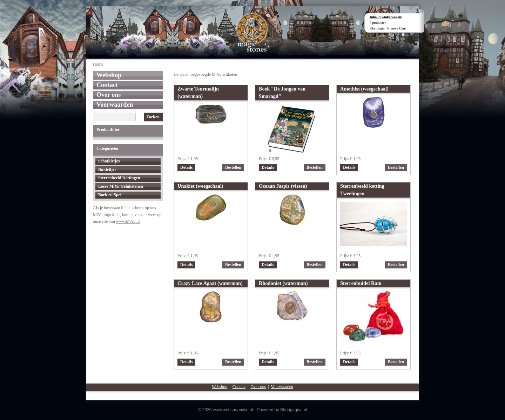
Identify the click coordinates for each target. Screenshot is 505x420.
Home (98, 64)
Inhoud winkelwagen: (386, 17)
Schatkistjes (109, 161)
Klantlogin (377, 28)
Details (186, 167)
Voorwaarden (115, 105)
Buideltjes (107, 169)
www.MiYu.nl (128, 221)
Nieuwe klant (397, 28)
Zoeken (153, 117)
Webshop (109, 75)
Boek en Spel (110, 195)
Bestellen (233, 167)
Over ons (109, 95)
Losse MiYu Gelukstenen (121, 186)
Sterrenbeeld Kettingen (119, 178)
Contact (107, 85)
